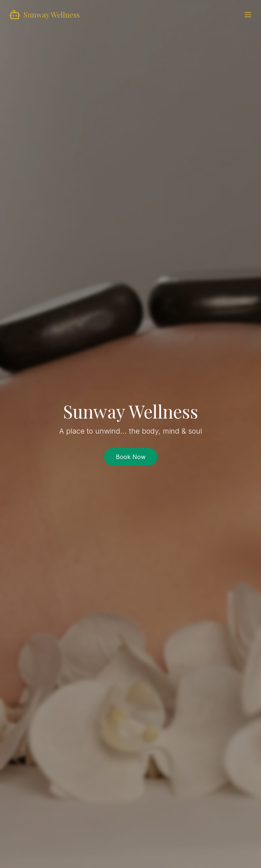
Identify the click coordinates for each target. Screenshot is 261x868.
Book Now (131, 457)
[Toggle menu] (248, 15)
